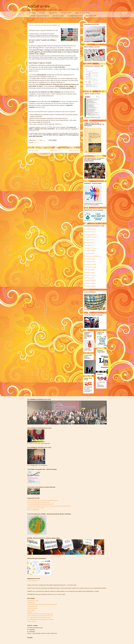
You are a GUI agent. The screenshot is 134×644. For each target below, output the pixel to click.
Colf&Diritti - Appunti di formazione (39, 16)
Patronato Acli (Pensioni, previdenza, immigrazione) (40, 614)
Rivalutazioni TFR (91, 16)
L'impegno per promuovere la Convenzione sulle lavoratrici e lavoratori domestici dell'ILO (49, 506)
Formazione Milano (89, 253)
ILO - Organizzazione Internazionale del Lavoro (39, 618)
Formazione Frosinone (90, 264)
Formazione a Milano (90, 283)
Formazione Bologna (90, 259)
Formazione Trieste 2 (90, 245)
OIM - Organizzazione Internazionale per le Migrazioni (41, 619)
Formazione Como (89, 278)
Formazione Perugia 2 (90, 229)
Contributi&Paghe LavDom (75, 16)
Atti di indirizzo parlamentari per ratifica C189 (38, 502)
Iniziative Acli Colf (66, 13)
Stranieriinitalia (31, 610)
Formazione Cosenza (90, 275)
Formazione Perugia (90, 262)
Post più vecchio (74, 151)
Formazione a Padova (90, 286)
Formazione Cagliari (90, 251)
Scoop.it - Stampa (32, 621)
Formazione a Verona (90, 281)
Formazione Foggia (89, 270)
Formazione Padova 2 (90, 232)
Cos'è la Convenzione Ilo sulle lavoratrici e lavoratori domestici (43, 500)
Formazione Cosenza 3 (90, 248)
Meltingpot (30, 612)
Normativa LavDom (58, 16)
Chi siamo (42, 13)
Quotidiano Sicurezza (33, 608)
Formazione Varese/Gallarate (92, 256)
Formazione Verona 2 (90, 235)
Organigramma (53, 13)
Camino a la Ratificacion (33, 510)
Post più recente (34, 151)
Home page (32, 13)
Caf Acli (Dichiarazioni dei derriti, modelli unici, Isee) (40, 616)
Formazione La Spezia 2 (91, 237)
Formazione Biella (89, 243)
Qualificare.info (31, 602)
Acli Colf (36, 143)
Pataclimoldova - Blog (33, 601)
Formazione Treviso (90, 240)
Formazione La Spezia (90, 267)
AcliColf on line (39, 6)
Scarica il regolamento (33, 581)
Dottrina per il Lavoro (32, 606)
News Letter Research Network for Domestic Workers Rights (42, 604)
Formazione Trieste (89, 272)
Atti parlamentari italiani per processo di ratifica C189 (40, 504)
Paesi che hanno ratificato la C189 (36, 508)
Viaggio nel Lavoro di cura (82, 13)
